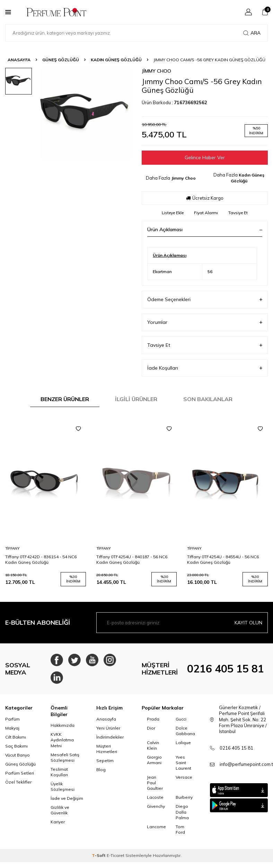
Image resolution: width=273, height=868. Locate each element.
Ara (252, 33)
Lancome (156, 829)
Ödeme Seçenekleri (205, 300)
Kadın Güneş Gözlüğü (116, 60)
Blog (101, 772)
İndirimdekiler (110, 740)
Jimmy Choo (156, 71)
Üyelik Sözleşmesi (63, 789)
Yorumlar (205, 322)
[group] (86, 114)
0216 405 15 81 (226, 670)
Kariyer (58, 825)
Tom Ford (180, 832)
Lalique (183, 745)
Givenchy (156, 809)
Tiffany (12, 548)
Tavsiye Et (238, 213)
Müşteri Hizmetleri (107, 752)
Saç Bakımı (16, 749)
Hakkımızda (63, 728)
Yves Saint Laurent (183, 765)
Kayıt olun (248, 623)
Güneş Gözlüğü (61, 60)
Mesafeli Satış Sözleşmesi (65, 760)
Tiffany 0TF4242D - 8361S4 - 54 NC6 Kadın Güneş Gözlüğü (41, 559)
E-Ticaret (116, 858)
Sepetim (105, 763)
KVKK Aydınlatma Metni (62, 743)
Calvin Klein (153, 748)
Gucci (181, 722)
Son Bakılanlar (208, 399)
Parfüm (12, 722)
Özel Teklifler (18, 785)
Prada (153, 722)
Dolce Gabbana (185, 734)
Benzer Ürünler (65, 399)
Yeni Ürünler (108, 731)
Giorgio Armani (154, 763)
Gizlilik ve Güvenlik (60, 813)
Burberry (184, 800)
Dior (151, 731)
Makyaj (12, 731)
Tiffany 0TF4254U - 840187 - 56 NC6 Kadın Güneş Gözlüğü (132, 559)
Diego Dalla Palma (182, 815)
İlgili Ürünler (136, 399)
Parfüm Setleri (20, 776)
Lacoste (155, 800)
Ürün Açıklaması (205, 230)
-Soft (99, 858)
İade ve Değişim (67, 801)
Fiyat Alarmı (206, 213)
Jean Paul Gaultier (155, 785)
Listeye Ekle (173, 213)
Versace (184, 780)
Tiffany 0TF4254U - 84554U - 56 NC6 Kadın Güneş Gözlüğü (223, 559)
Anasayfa (19, 60)
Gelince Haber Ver (205, 157)
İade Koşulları (205, 368)
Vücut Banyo (17, 758)
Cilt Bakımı (16, 740)
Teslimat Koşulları (59, 775)
